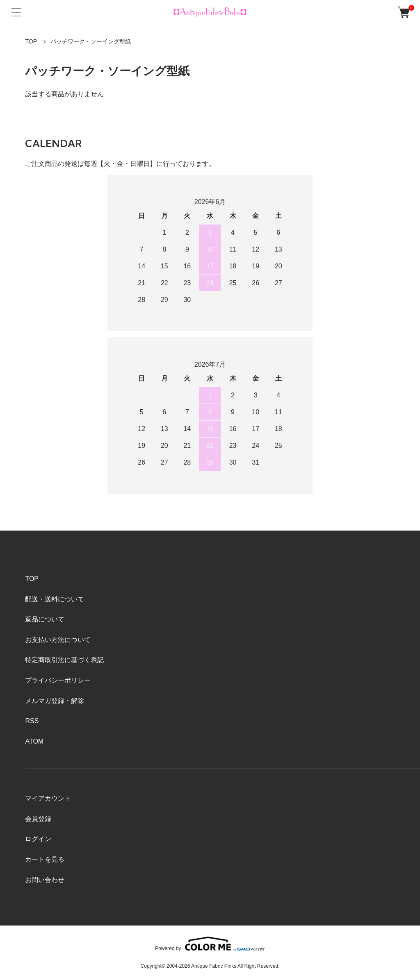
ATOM (34, 741)
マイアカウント (48, 798)
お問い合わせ (45, 880)
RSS (32, 721)
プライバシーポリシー (58, 680)
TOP (31, 41)
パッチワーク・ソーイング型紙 (91, 41)
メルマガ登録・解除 (55, 701)
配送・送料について (55, 599)
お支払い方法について (58, 640)
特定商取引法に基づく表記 (64, 660)
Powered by (210, 944)
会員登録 (38, 819)
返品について (45, 619)
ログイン (38, 839)
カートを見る (45, 859)
